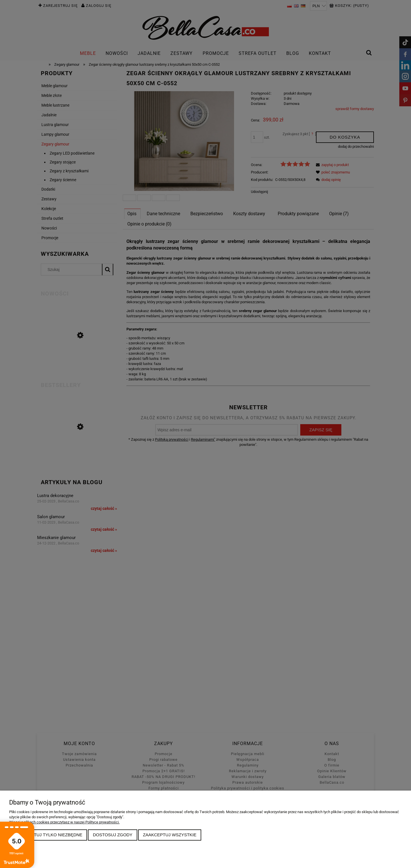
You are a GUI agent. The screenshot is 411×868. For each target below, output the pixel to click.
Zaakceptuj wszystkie (170, 835)
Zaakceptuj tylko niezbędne (48, 835)
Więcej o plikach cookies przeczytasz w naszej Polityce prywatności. (64, 822)
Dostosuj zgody (112, 835)
